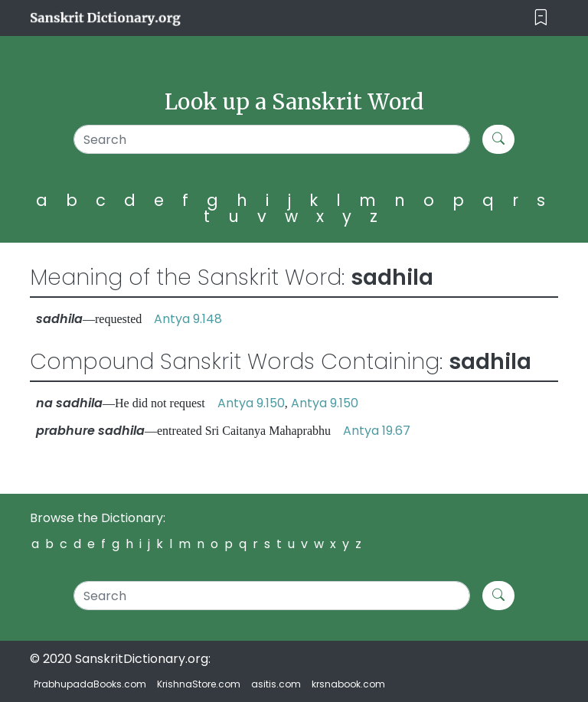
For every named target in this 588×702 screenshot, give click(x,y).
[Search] (272, 139)
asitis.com (276, 684)
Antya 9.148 (188, 319)
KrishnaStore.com (199, 684)
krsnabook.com (348, 684)
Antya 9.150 (251, 403)
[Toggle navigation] (541, 18)
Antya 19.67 (377, 431)
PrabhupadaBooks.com (90, 684)
